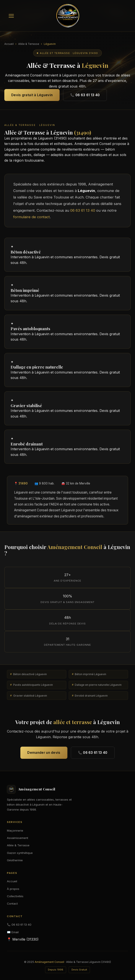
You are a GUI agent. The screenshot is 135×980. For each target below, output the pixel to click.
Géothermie (15, 860)
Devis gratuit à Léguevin (32, 95)
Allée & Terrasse (29, 44)
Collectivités (15, 896)
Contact (12, 904)
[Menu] (11, 16)
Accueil (9, 44)
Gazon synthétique (20, 853)
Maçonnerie (15, 830)
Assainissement (18, 838)
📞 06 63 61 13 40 (85, 95)
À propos (13, 889)
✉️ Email (13, 932)
